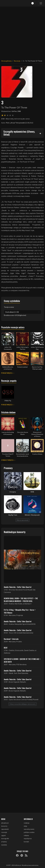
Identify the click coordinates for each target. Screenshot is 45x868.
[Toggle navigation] (41, 3)
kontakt (26, 842)
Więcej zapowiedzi (22, 520)
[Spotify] (22, 855)
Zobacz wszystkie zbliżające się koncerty (23, 704)
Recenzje (17, 61)
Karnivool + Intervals (11, 639)
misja (25, 826)
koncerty (4, 826)
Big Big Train (13, 515)
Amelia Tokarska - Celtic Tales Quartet (18, 587)
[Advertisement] (22, 32)
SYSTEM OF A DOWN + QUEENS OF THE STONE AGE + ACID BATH (22, 660)
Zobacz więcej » (8, 460)
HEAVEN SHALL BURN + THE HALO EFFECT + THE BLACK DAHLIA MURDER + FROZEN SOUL (21, 600)
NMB (32, 492)
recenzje (4, 832)
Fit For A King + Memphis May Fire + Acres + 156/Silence (20, 611)
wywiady (4, 845)
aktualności (5, 823)
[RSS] (26, 855)
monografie (5, 839)
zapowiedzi (5, 829)
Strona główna (6, 61)
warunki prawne (29, 829)
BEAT (6, 648)
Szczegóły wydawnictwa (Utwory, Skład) (19, 133)
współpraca (28, 839)
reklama (26, 835)
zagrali (3, 835)
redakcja (27, 823)
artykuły (4, 842)
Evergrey (13, 492)
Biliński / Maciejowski (32, 515)
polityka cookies (29, 832)
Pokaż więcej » (7, 373)
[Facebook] (17, 855)
